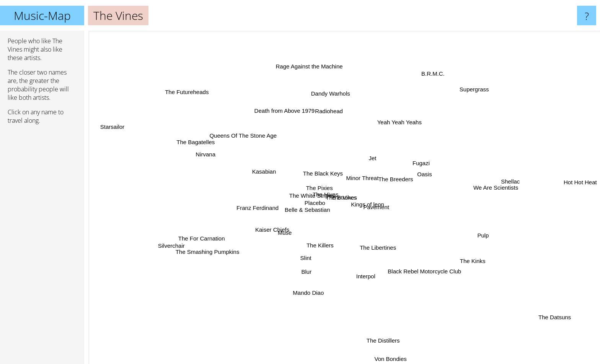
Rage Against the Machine (317, 59)
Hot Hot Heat (580, 183)
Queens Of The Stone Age (239, 131)
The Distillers (383, 344)
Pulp (491, 237)
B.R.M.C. (421, 86)
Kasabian (273, 176)
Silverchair (195, 238)
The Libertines (388, 241)
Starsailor (107, 126)
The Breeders (406, 171)
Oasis (431, 170)
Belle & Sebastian (290, 213)
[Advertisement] (42, 247)
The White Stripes (315, 189)
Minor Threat (342, 182)
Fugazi (434, 155)
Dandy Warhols (322, 91)
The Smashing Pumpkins (208, 261)
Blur (299, 271)
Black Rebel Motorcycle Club (419, 275)
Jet (374, 160)
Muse (297, 241)
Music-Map (42, 15)
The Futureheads (182, 85)
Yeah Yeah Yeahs (395, 122)
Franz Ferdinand (257, 204)
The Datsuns (554, 316)
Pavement (388, 222)
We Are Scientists (495, 183)
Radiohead (339, 101)
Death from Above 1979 (294, 119)
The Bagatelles (207, 143)
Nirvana (200, 154)
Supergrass (458, 101)
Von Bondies (382, 359)
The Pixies (309, 198)
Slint (305, 248)
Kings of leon (374, 204)
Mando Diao (304, 291)
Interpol (365, 280)
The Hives (330, 197)
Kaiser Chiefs (272, 227)
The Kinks (472, 256)
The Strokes (337, 190)
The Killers (327, 246)
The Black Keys (324, 175)
